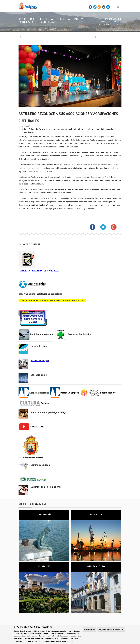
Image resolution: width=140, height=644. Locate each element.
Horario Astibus (39, 346)
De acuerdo (90, 630)
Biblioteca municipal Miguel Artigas (49, 412)
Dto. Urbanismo (39, 375)
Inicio (100, 19)
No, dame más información (111, 630)
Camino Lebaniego (40, 465)
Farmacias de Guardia (79, 334)
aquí (71, 641)
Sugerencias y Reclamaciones (46, 487)
